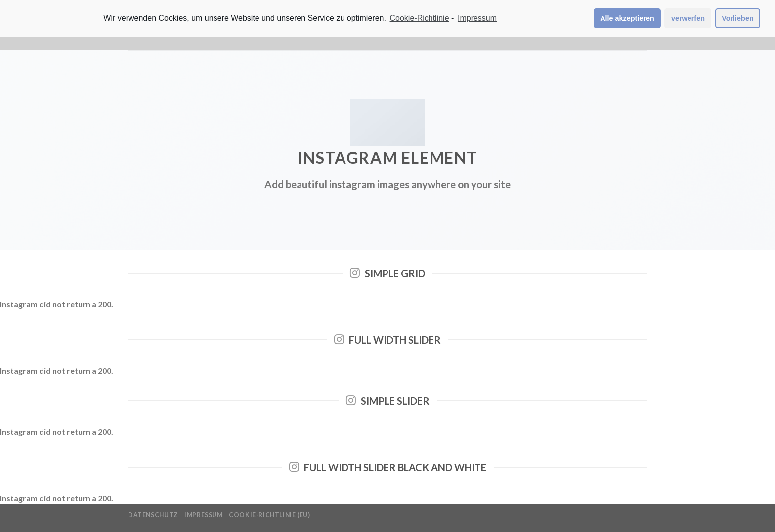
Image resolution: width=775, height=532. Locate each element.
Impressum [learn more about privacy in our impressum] (477, 18)
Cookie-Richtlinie (420, 18)
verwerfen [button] (688, 18)
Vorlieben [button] (738, 18)
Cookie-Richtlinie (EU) (269, 515)
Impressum (204, 515)
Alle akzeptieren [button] (627, 18)
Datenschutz (153, 515)
